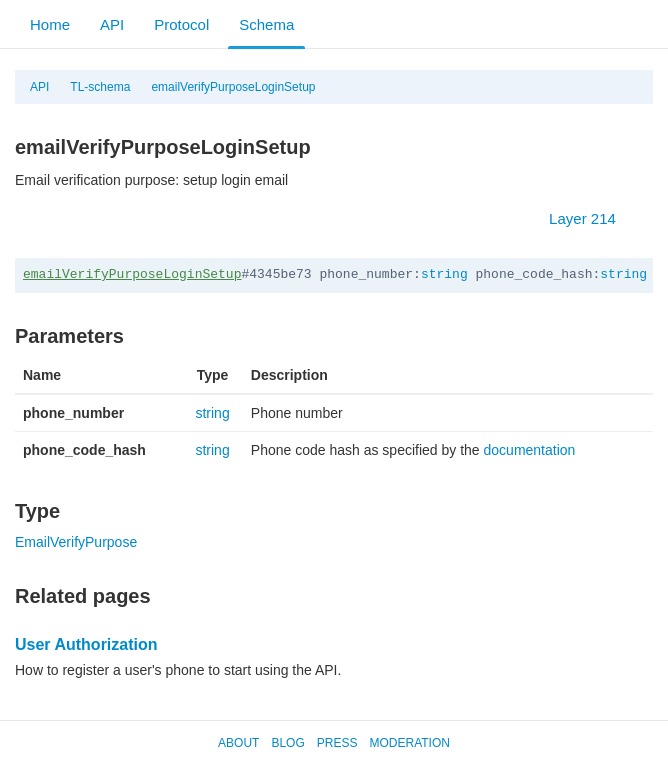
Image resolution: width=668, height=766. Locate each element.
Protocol (181, 24)
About (238, 743)
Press (337, 743)
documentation (530, 450)
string (444, 274)
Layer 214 (592, 218)
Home (50, 24)
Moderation (409, 743)
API (112, 24)
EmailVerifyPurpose (76, 542)
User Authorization (86, 644)
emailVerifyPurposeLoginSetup (233, 87)
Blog (287, 743)
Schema (266, 24)
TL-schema (100, 87)
